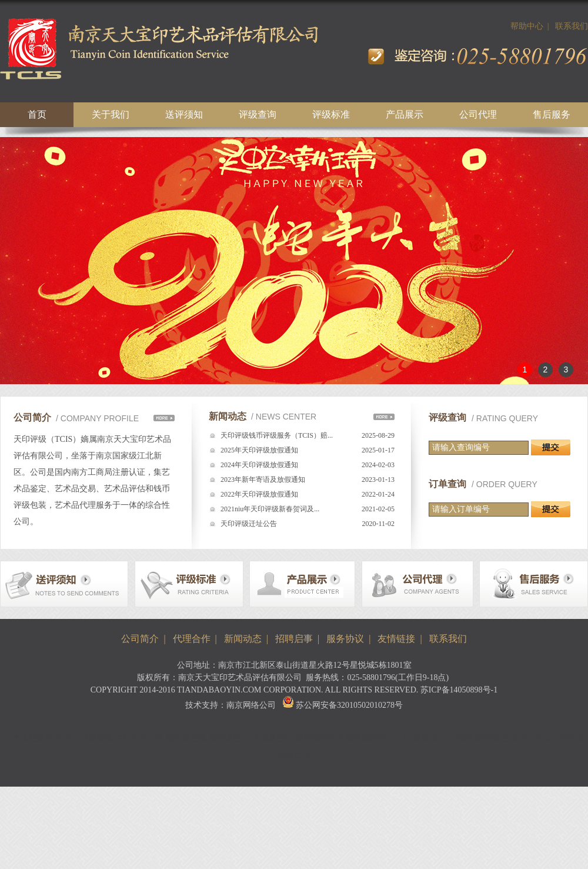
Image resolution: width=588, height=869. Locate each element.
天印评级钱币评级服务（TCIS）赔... (277, 435)
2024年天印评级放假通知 (259, 465)
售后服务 (552, 114)
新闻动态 (243, 639)
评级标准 (331, 114)
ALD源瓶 (457, 738)
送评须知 (184, 114)
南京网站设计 (370, 738)
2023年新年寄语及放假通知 (263, 480)
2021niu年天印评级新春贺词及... (270, 509)
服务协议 (345, 639)
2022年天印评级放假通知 (259, 494)
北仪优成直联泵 (84, 738)
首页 (37, 114)
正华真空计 (272, 738)
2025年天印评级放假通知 (259, 450)
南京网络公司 (251, 705)
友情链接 (396, 639)
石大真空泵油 (29, 738)
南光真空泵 (186, 738)
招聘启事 (294, 639)
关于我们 (111, 114)
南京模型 (492, 738)
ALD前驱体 (418, 738)
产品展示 (405, 114)
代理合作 (192, 639)
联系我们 (572, 26)
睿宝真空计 (229, 738)
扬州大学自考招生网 (547, 738)
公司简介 (140, 639)
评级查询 (258, 114)
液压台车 (294, 755)
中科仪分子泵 (139, 738)
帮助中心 (527, 26)
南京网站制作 (319, 738)
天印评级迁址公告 (249, 524)
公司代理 (478, 114)
